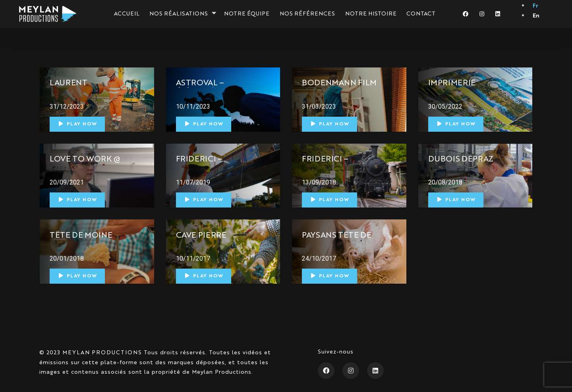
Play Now (78, 124)
